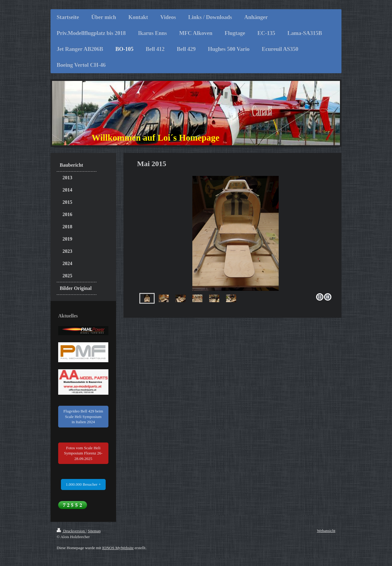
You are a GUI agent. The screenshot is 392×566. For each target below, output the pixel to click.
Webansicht (326, 531)
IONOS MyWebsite (118, 548)
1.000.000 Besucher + (83, 484)
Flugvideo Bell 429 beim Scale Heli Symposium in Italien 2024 (83, 416)
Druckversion (71, 531)
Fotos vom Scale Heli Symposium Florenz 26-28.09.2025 (83, 453)
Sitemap (94, 531)
